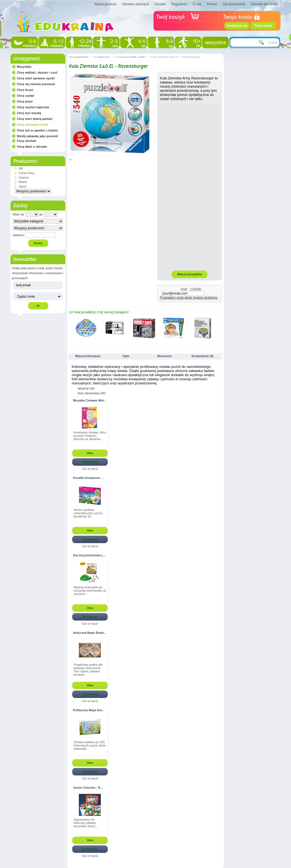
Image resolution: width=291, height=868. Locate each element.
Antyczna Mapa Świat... (90, 633)
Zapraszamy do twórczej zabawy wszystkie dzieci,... (86, 823)
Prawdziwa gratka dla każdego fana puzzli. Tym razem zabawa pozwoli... (88, 670)
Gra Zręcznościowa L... (89, 555)
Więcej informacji (88, 356)
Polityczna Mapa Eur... (89, 710)
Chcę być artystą (29, 113)
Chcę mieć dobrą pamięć (35, 119)
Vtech (23, 187)
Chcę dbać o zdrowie (32, 147)
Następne (220, 328)
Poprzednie (70, 328)
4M (21, 168)
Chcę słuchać (27, 141)
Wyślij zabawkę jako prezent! (38, 136)
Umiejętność (26, 59)
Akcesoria (164, 356)
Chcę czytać (26, 96)
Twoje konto (263, 26)
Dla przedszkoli (234, 4)
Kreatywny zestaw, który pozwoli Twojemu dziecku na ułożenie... (90, 436)
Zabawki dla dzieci (264, 4)
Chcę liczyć (25, 90)
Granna (24, 177)
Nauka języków (105, 4)
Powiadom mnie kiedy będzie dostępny (189, 298)
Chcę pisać (25, 101)
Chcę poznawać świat (32, 125)
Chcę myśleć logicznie (33, 107)
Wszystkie (24, 67)
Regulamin (179, 4)
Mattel (23, 182)
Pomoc (212, 4)
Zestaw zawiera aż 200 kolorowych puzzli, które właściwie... (90, 745)
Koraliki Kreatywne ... (88, 478)
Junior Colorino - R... (88, 788)
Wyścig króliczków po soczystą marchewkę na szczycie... (90, 591)
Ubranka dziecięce (135, 4)
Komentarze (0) (202, 356)
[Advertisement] (190, 185)
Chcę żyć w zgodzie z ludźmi (37, 130)
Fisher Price (27, 173)
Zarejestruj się (237, 26)
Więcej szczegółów (190, 274)
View (90, 453)
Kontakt (160, 4)
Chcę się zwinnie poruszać (36, 84)
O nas (197, 4)
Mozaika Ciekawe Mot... (90, 400)
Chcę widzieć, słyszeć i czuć (37, 72)
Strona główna (78, 56)
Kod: (184, 289)
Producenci (25, 161)
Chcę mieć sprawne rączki (36, 78)
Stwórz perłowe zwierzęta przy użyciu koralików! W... (88, 513)
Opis (126, 356)
